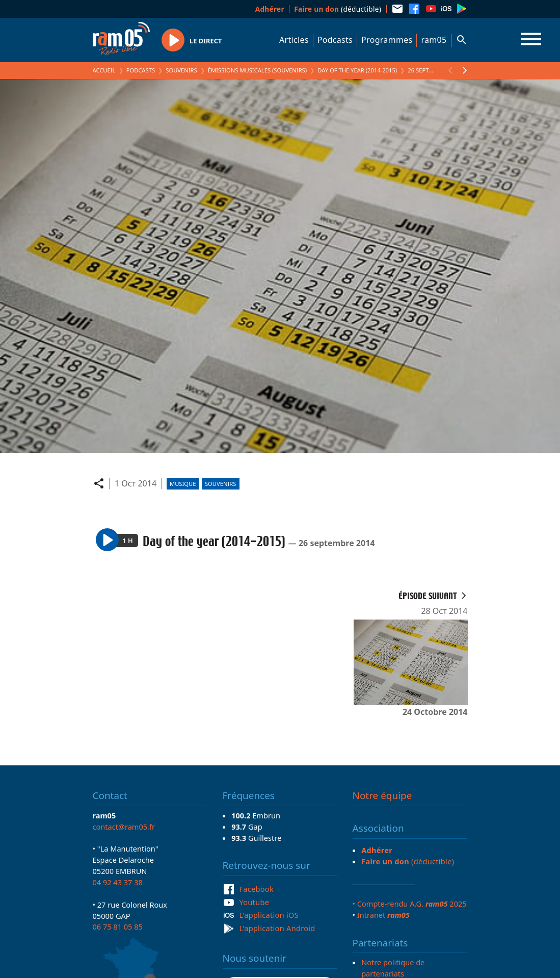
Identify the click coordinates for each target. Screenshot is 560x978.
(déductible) (338, 9)
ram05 (434, 40)
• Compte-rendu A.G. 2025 (410, 904)
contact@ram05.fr (124, 827)
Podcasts (335, 40)
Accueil (104, 70)
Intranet (383, 915)
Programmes (387, 40)
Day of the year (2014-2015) (357, 70)
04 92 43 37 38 (118, 882)
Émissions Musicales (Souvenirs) (257, 70)
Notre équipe (382, 795)
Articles (294, 40)
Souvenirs (181, 70)
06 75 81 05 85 (118, 926)
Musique (183, 484)
